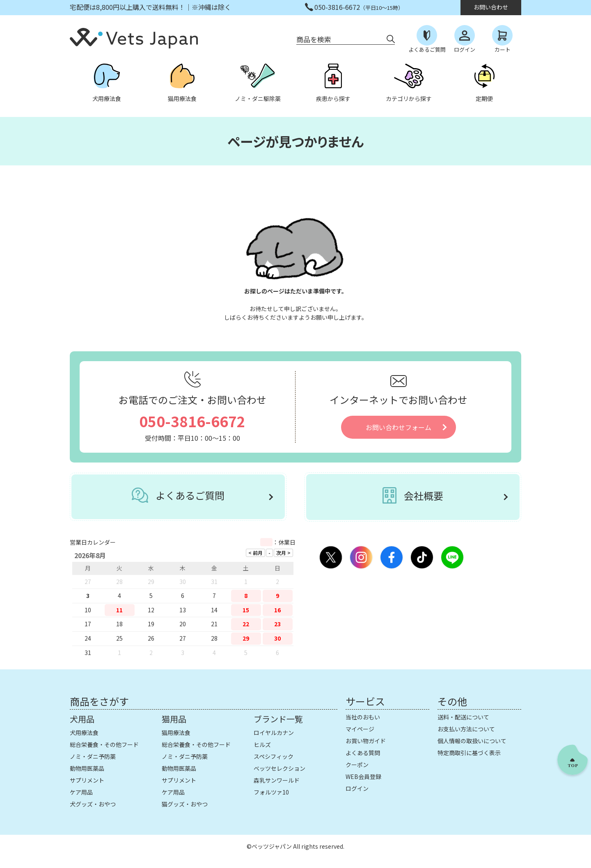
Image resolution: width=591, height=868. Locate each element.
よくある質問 (363, 753)
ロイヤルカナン (274, 733)
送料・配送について (463, 717)
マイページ (360, 729)
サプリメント (87, 780)
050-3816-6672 (192, 421)
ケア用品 (81, 792)
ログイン (357, 788)
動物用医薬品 (87, 768)
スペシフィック (274, 756)
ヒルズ (262, 744)
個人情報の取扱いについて (472, 741)
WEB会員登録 (363, 776)
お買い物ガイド (366, 741)
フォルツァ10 (271, 792)
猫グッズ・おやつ (185, 804)
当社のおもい (363, 717)
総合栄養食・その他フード (104, 744)
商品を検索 (314, 39)
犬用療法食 (84, 733)
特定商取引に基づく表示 (469, 753)
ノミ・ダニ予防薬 (93, 756)
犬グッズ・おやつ (93, 804)
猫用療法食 (176, 733)
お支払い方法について (466, 729)
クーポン (357, 765)
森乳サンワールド (277, 780)
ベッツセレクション (279, 768)
